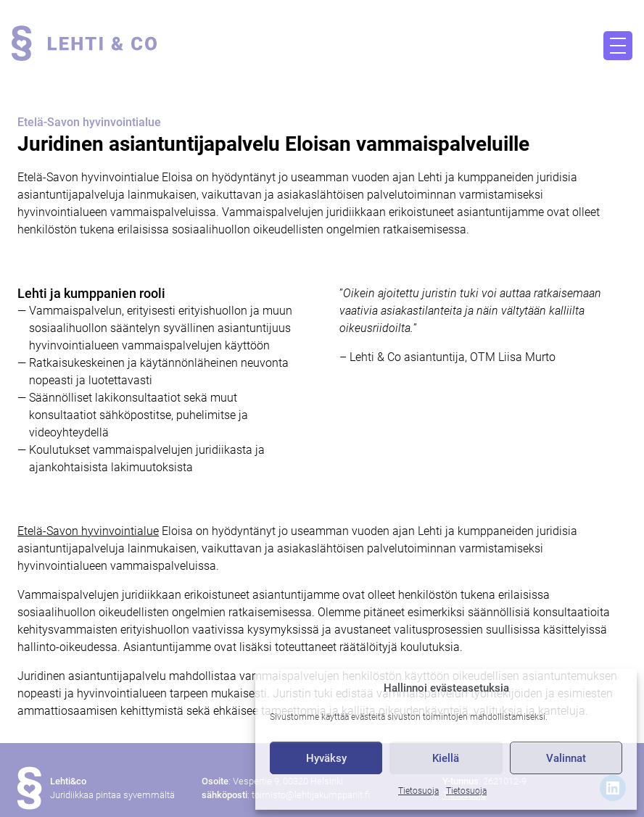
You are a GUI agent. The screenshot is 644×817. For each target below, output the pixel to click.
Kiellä (446, 758)
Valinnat (566, 758)
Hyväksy (326, 758)
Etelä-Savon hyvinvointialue (88, 531)
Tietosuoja (418, 791)
